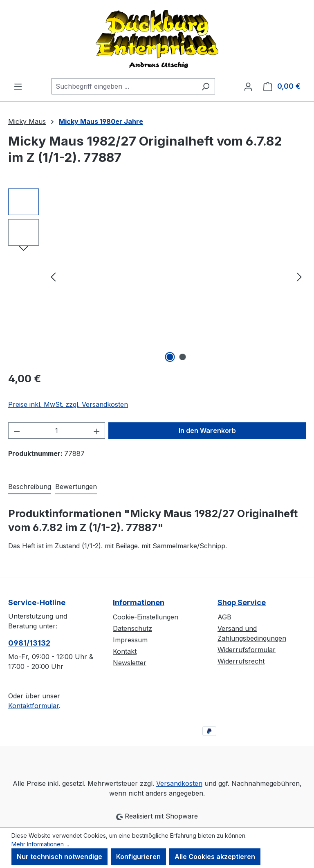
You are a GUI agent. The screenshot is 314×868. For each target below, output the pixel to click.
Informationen (139, 602)
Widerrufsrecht (241, 661)
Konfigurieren (138, 857)
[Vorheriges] (53, 277)
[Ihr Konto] (248, 86)
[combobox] (124, 86)
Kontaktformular (34, 706)
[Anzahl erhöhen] (97, 431)
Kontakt (125, 651)
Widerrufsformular (247, 650)
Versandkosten (179, 783)
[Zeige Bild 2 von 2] (183, 357)
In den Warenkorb (207, 431)
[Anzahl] (57, 431)
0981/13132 (29, 643)
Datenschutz (132, 628)
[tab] (30, 487)
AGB (224, 617)
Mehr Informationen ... (40, 844)
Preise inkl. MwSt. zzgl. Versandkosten (68, 404)
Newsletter (130, 663)
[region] (157, 276)
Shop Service (242, 602)
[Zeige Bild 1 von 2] (170, 357)
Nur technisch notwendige (59, 857)
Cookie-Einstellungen (146, 617)
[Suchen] (205, 86)
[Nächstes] (299, 277)
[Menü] (18, 86)
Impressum (130, 640)
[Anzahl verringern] (17, 431)
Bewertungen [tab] (76, 487)
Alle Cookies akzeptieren (215, 857)
